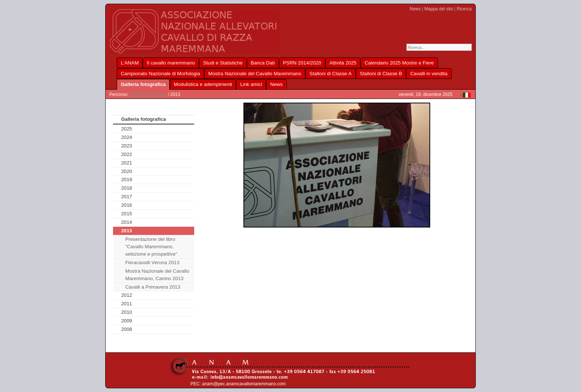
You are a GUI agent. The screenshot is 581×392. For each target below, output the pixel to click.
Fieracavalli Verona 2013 (152, 263)
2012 (127, 295)
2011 (127, 304)
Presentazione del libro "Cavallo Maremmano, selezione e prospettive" (151, 247)
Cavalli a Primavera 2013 (153, 287)
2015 (127, 214)
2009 (127, 321)
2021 (127, 163)
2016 (127, 205)
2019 (127, 180)
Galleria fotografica (148, 94)
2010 (127, 312)
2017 (127, 197)
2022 (127, 154)
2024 (127, 137)
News (415, 9)
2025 (127, 129)
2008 (127, 329)
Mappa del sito (439, 9)
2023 (127, 146)
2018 (127, 188)
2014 (127, 222)
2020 (127, 171)
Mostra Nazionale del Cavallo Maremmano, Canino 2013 (157, 275)
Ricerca (464, 9)
